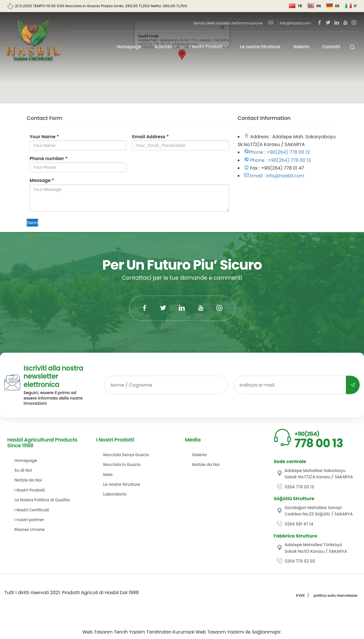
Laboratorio (115, 494)
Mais (108, 475)
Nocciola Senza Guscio (126, 455)
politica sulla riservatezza (335, 595)
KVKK (300, 595)
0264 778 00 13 (295, 487)
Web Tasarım (98, 632)
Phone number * (49, 159)
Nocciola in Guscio (122, 465)
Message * (42, 180)
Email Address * (150, 137)
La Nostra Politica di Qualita (42, 500)
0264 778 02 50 (296, 561)
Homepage (129, 47)
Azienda (163, 47)
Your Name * (44, 137)
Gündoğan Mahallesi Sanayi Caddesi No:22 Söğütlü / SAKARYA (315, 511)
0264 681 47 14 (295, 524)
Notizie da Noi (28, 480)
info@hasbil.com (290, 23)
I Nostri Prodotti (206, 47)
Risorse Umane (30, 529)
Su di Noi (23, 470)
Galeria (301, 47)
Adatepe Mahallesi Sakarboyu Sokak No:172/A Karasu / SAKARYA (315, 474)
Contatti (331, 47)
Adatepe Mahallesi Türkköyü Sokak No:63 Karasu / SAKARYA (312, 548)
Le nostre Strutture (260, 47)
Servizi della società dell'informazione (228, 23)
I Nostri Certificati (32, 510)
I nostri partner (29, 520)
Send (32, 223)
